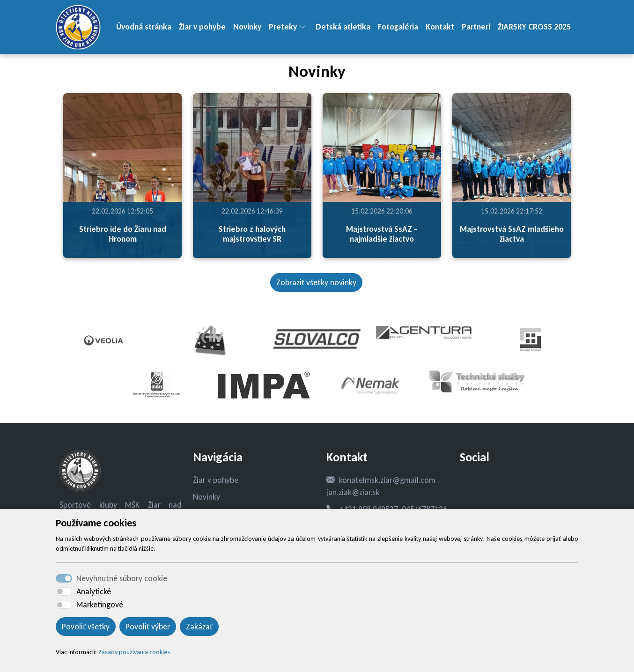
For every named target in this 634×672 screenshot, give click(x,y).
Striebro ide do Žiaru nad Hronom (123, 234)
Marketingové (100, 605)
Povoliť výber (148, 627)
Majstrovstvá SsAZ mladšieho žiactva (512, 234)
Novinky (247, 27)
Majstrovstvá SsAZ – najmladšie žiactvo (382, 234)
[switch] (64, 591)
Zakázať (199, 627)
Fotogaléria (398, 27)
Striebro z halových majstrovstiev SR (252, 234)
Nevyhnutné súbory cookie (122, 578)
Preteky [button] (283, 27)
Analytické (94, 591)
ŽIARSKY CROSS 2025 (534, 27)
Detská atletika (343, 27)
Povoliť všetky (86, 627)
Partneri (476, 27)
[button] (306, 27)
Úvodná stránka (144, 27)
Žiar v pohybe (202, 27)
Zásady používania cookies (134, 652)
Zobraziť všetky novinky (316, 282)
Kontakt (440, 27)
